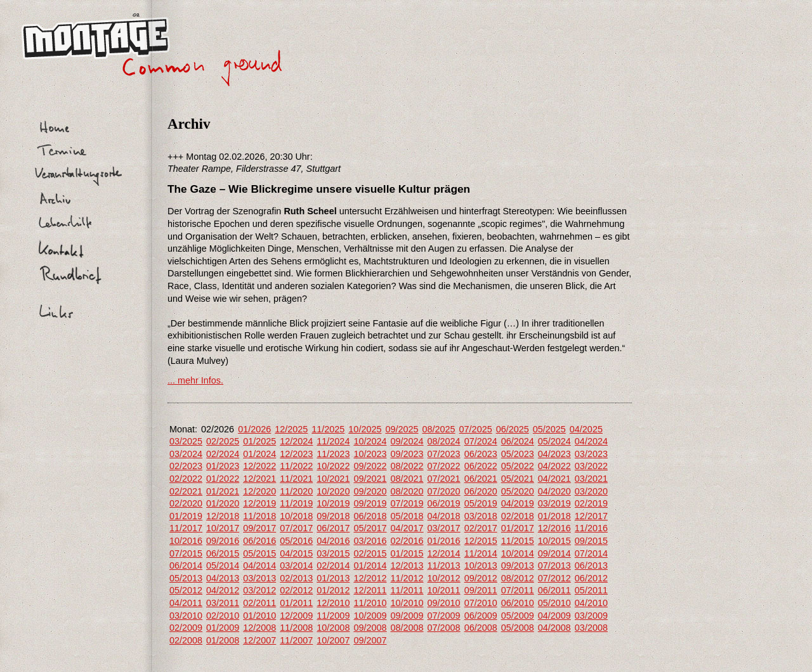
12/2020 (259, 491)
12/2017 (591, 516)
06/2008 (481, 628)
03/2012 (259, 590)
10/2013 (481, 565)
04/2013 (223, 578)
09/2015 (591, 541)
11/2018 (259, 516)
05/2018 (407, 516)
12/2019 (259, 503)
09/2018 (333, 516)
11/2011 (407, 590)
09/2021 (370, 479)
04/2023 (554, 454)
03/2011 (223, 603)
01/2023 (223, 466)
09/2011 (481, 590)
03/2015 (333, 553)
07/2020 (444, 491)
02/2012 (296, 590)
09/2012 (481, 578)
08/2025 (439, 429)
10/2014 (518, 553)
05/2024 (554, 441)
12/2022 (259, 466)
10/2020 (333, 491)
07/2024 (481, 441)
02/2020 (186, 503)
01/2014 (370, 565)
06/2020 (481, 491)
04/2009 (554, 616)
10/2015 (554, 541)
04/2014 (259, 565)
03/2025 (186, 441)
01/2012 (333, 590)
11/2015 (518, 541)
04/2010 (591, 603)
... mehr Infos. (195, 380)
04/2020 (554, 491)
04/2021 (554, 479)
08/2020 (407, 491)
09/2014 (554, 553)
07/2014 (591, 553)
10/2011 (444, 590)
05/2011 (591, 590)
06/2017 (333, 528)
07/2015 (186, 553)
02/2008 (186, 640)
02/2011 (259, 603)
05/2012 (186, 590)
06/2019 (444, 503)
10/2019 (333, 503)
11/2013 (444, 565)
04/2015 (296, 553)
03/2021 (591, 479)
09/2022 (370, 466)
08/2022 (407, 466)
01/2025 (259, 441)
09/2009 (407, 616)
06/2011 (554, 590)
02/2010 (223, 616)
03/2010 (186, 616)
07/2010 (481, 603)
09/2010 (444, 603)
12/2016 (554, 528)
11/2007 (296, 640)
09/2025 (402, 429)
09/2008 (370, 628)
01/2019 (186, 516)
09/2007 (370, 640)
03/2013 (259, 578)
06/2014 (186, 565)
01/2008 (223, 640)
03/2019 (554, 503)
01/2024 (259, 454)
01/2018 (554, 516)
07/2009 (444, 616)
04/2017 (407, 528)
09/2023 (407, 454)
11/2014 (481, 553)
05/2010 (554, 603)
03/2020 (591, 491)
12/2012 (370, 578)
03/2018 (481, 516)
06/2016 (259, 541)
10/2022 (333, 466)
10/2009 (370, 616)
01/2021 (223, 491)
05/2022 (518, 466)
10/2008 (333, 628)
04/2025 (586, 429)
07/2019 (407, 503)
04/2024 (591, 441)
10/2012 (444, 578)
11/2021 (296, 479)
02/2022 (186, 479)
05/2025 (549, 429)
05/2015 (259, 553)
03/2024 (186, 454)
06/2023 (481, 454)
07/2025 (476, 429)
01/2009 (223, 628)
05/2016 (296, 541)
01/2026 (254, 429)
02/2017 (481, 528)
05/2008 (518, 628)
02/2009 (186, 628)
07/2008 (444, 628)
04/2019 (518, 503)
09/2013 (518, 565)
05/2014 (223, 565)
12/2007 (259, 640)
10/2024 (370, 441)
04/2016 (333, 541)
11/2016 (591, 528)
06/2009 (481, 616)
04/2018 (444, 516)
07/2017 (296, 528)
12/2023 (296, 454)
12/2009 (296, 616)
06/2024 (518, 441)
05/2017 (370, 528)
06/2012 (591, 578)
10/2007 (333, 640)
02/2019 (591, 503)
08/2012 (518, 578)
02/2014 (333, 565)
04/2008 (554, 628)
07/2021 (444, 479)
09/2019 (370, 503)
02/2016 (407, 541)
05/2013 (186, 578)
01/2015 (407, 553)
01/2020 (223, 503)
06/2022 (481, 466)
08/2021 (407, 479)
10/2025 (365, 429)
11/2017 (186, 528)
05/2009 (518, 616)
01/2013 (333, 578)
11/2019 (296, 503)
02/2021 (186, 491)
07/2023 (444, 454)
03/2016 (370, 541)
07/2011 (518, 590)
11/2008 (296, 628)
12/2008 (259, 628)
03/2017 (444, 528)
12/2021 (259, 479)
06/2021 (481, 479)
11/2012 (407, 578)
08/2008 (407, 628)
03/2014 (296, 565)
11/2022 (296, 466)
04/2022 (554, 466)
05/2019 (481, 503)
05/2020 (518, 491)
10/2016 (186, 541)
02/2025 (223, 441)
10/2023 (370, 454)
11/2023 (333, 454)
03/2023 (591, 454)
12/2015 (481, 541)
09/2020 (370, 491)
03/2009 (591, 616)
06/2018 (370, 516)
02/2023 (186, 466)
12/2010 (333, 603)
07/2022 (444, 466)
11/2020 (296, 491)
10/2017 (223, 528)
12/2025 (291, 429)
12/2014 (444, 553)
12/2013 (407, 565)
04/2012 (223, 590)
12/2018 (223, 516)
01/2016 (444, 541)
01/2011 (296, 603)
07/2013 (554, 565)
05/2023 (518, 454)
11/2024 (333, 441)
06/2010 (518, 603)
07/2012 (554, 578)
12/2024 (296, 441)
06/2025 (513, 429)
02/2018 (518, 516)
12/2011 (370, 590)
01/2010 (259, 616)
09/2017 (259, 528)
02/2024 (223, 454)
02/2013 (296, 578)
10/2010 (407, 603)
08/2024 (444, 441)
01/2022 (223, 479)
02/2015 (370, 553)
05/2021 (518, 479)
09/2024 (407, 441)
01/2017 (518, 528)
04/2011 (186, 603)
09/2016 (223, 541)
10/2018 (296, 516)
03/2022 (591, 466)
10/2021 (333, 479)
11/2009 (333, 616)
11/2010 (370, 603)
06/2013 (591, 565)
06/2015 (223, 553)
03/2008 (591, 628)
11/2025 (328, 429)
